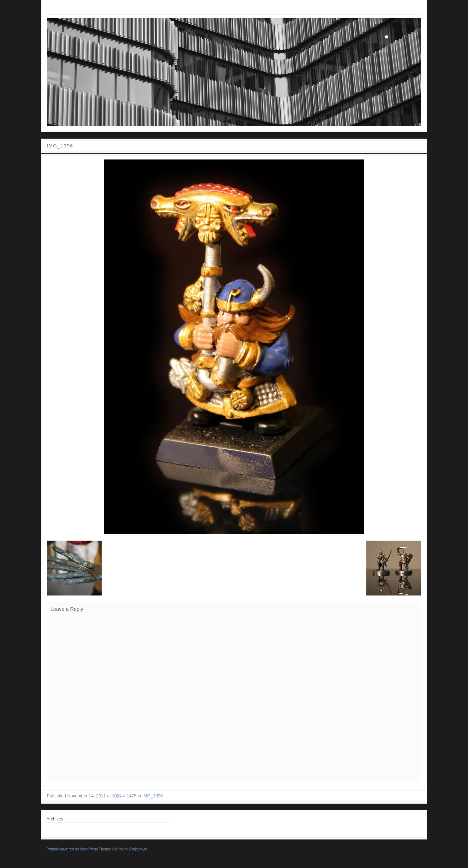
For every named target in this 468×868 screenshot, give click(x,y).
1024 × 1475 (124, 796)
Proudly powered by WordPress (72, 849)
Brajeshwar (138, 849)
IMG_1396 (152, 796)
